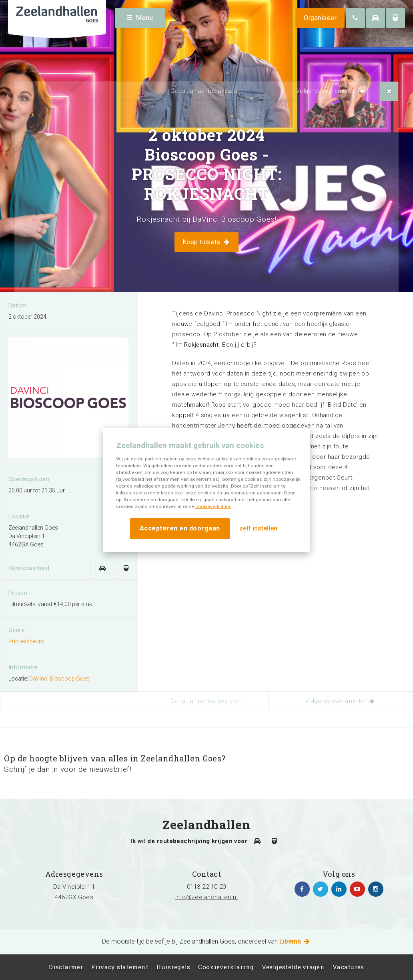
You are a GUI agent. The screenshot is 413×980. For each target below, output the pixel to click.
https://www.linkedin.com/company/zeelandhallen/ (339, 889)
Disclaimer (66, 967)
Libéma (295, 941)
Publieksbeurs (26, 641)
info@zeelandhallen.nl (206, 897)
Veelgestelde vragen (293, 967)
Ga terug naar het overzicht (206, 91)
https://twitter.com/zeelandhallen (321, 889)
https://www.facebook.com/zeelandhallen (302, 889)
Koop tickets (206, 242)
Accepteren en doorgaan (180, 528)
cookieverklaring (214, 506)
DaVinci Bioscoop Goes (59, 679)
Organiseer (320, 18)
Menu (140, 18)
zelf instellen (258, 528)
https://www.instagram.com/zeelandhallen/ (376, 889)
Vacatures (348, 967)
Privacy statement (119, 967)
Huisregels (173, 967)
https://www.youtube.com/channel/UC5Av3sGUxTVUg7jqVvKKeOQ (357, 889)
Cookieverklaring (226, 967)
